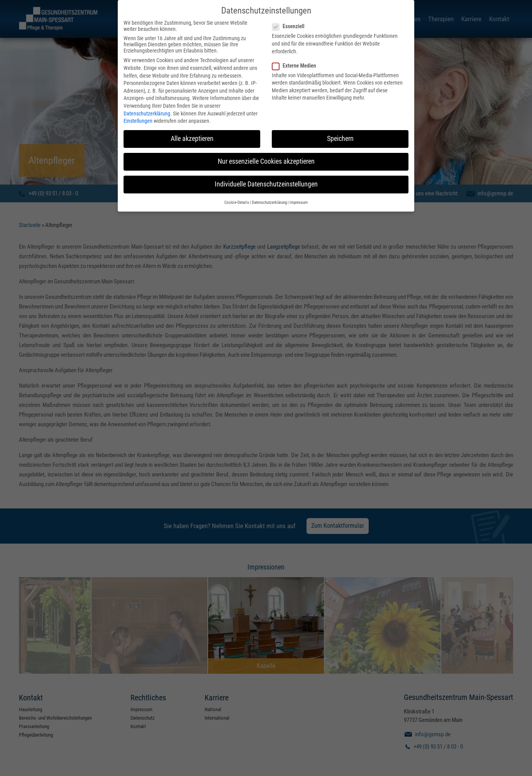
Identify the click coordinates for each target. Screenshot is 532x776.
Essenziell (291, 24)
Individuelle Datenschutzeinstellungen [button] (266, 182)
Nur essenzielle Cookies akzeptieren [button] (266, 159)
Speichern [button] (340, 136)
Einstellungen (138, 119)
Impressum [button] (299, 200)
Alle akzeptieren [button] (192, 136)
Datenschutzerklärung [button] (269, 200)
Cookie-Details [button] (237, 200)
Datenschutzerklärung (147, 111)
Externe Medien (296, 63)
